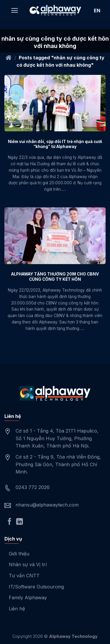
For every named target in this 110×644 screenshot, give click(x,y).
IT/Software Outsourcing (36, 587)
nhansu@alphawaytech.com (47, 505)
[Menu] (15, 10)
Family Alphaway (28, 597)
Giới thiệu (19, 554)
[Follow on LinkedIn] (20, 522)
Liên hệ (17, 609)
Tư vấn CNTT (24, 576)
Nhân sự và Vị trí (28, 564)
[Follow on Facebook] (10, 522)
